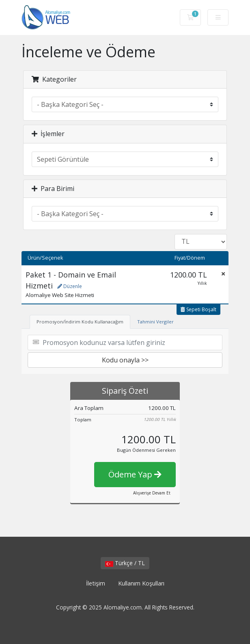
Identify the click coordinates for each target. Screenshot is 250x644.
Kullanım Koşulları (141, 583)
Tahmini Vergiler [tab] (155, 322)
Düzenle (70, 286)
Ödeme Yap (135, 474)
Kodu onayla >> (125, 360)
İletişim (96, 583)
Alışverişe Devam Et (152, 493)
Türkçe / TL (125, 563)
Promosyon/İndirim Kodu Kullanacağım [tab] (80, 322)
